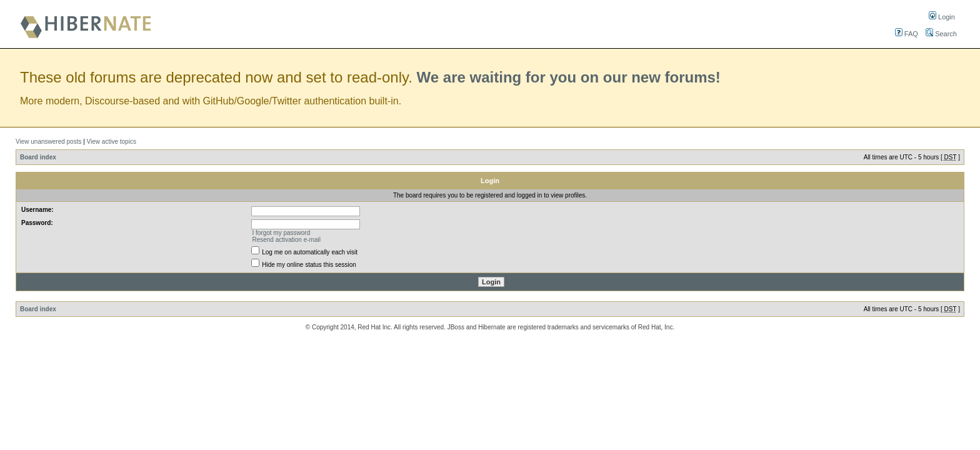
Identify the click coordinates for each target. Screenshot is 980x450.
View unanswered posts (48, 142)
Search (941, 34)
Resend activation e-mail (286, 240)
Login (942, 17)
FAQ (907, 34)
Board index (38, 157)
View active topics (112, 142)
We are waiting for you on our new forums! (569, 77)
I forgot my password (281, 233)
